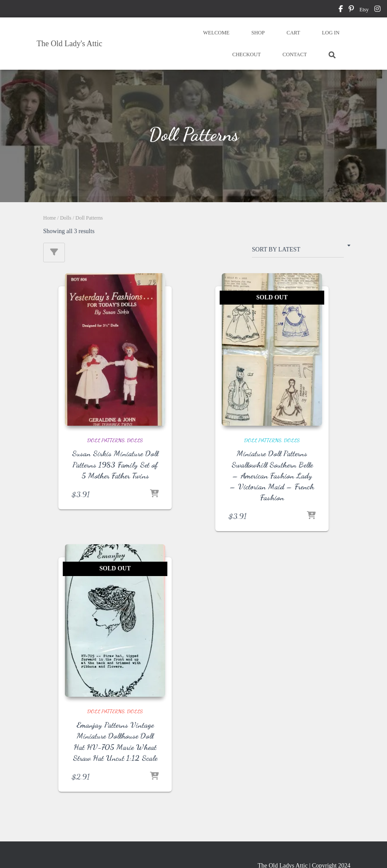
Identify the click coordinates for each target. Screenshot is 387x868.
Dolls (66, 218)
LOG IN (331, 33)
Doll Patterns (106, 440)
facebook (341, 10)
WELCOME (216, 33)
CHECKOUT (246, 54)
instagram (377, 10)
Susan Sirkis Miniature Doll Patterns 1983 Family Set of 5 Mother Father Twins (115, 464)
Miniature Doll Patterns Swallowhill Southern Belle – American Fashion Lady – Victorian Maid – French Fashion (272, 475)
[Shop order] (298, 251)
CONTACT (295, 54)
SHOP (258, 33)
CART (293, 33)
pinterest (351, 10)
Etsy (364, 10)
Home (49, 218)
